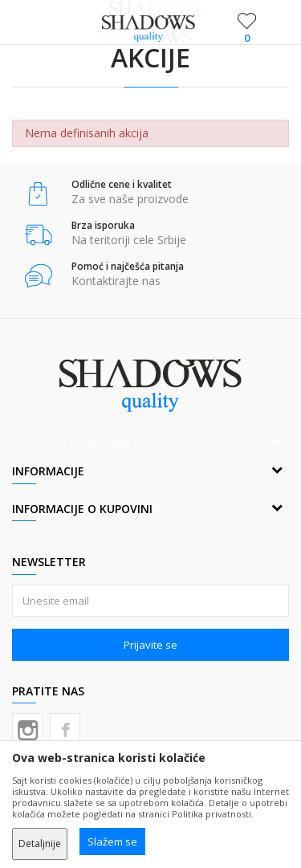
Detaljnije (40, 844)
